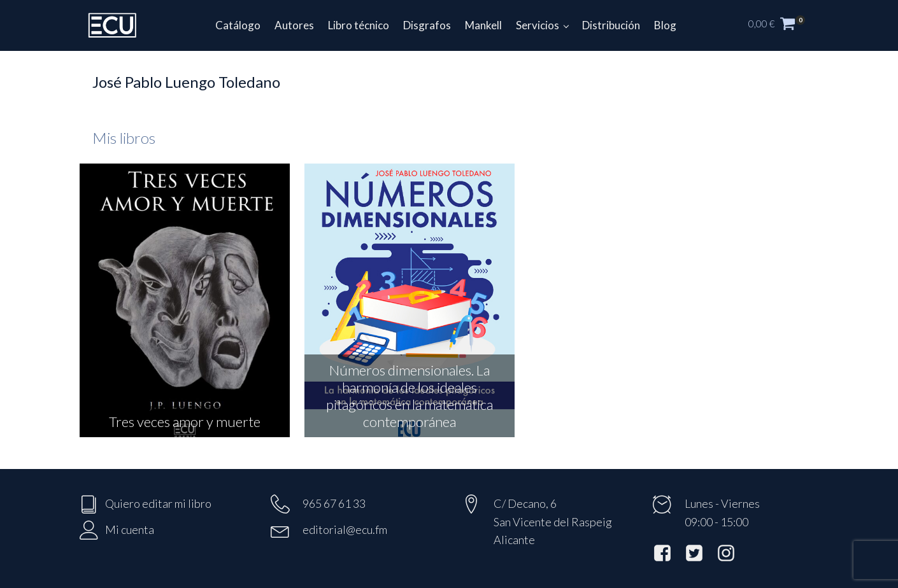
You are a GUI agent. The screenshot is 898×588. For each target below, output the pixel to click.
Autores (294, 25)
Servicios (538, 25)
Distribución (611, 25)
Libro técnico (359, 25)
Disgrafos (427, 25)
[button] (783, 25)
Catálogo (238, 25)
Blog (665, 25)
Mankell (483, 25)
